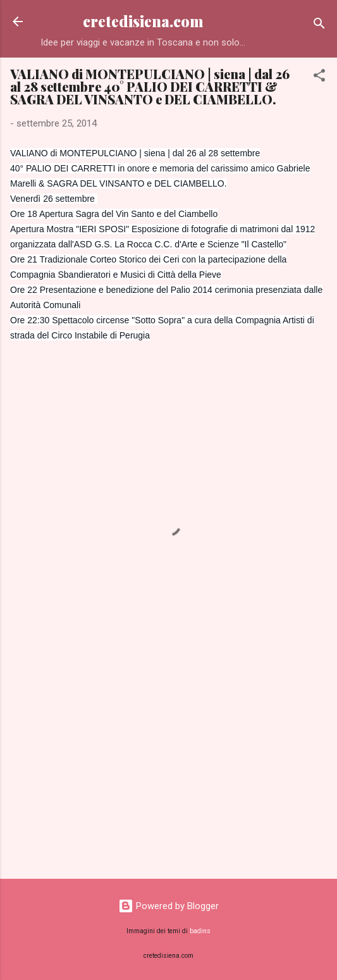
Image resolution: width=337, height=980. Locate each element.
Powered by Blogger (168, 906)
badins (200, 931)
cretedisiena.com (143, 21)
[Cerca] (319, 26)
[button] (319, 78)
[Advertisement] (168, 770)
